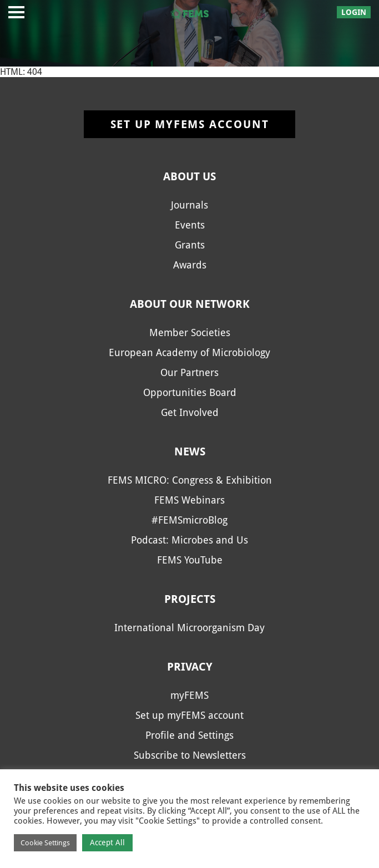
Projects (190, 599)
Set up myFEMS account (190, 124)
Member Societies (190, 333)
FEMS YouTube (190, 560)
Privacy (190, 667)
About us (189, 176)
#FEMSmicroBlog (189, 520)
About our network (190, 304)
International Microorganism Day (189, 628)
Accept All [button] (107, 842)
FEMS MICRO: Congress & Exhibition (190, 480)
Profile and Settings (189, 735)
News (190, 451)
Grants (190, 245)
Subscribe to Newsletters (190, 755)
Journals (189, 205)
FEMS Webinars (189, 500)
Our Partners (189, 372)
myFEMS (189, 695)
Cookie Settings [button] (45, 843)
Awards (190, 265)
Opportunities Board (190, 392)
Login (354, 12)
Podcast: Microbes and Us (189, 540)
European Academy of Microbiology (189, 352)
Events (190, 225)
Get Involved (190, 412)
